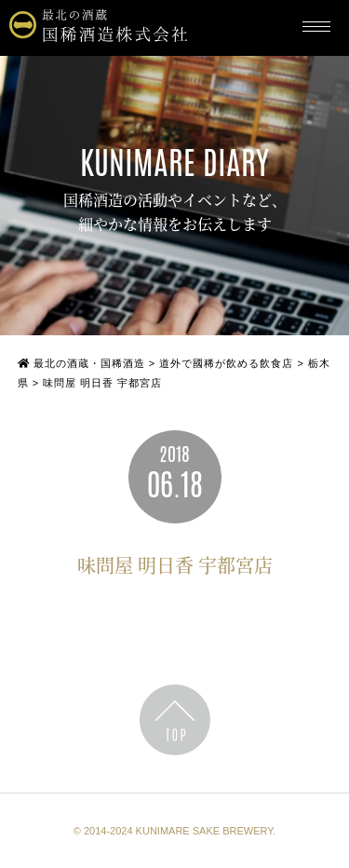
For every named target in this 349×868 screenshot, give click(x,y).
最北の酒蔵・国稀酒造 (81, 363)
